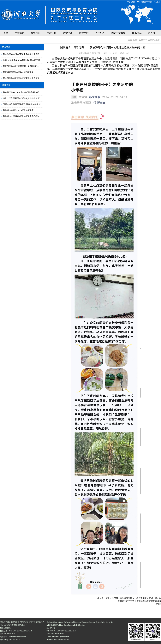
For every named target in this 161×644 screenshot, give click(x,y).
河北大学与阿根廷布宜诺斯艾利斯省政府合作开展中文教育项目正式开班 (36, 98)
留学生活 (84, 33)
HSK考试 (137, 33)
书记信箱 (131, 2)
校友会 (152, 33)
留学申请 (68, 33)
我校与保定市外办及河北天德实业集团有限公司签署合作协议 (30, 54)
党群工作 (52, 33)
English (157, 2)
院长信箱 (141, 2)
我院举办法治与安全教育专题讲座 (18, 110)
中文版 (149, 2)
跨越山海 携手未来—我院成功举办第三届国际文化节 (27, 60)
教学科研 (36, 33)
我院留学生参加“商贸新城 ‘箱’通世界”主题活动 (24, 66)
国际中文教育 (118, 33)
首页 (6, 33)
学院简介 (19, 33)
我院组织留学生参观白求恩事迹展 (18, 72)
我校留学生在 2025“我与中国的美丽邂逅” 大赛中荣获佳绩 (29, 92)
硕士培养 (100, 33)
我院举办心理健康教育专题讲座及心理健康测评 (24, 116)
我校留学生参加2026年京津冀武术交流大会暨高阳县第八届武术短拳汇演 (36, 78)
